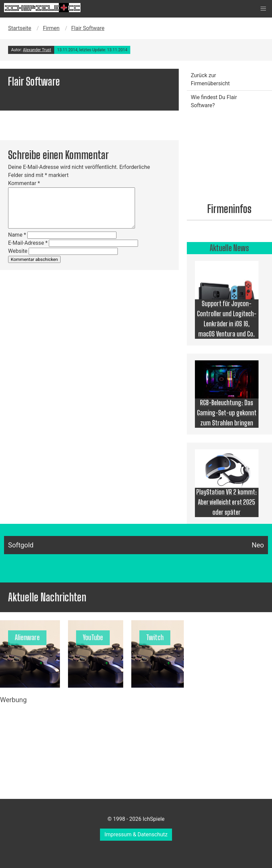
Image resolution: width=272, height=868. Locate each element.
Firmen (51, 28)
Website (18, 251)
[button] (263, 9)
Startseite (20, 28)
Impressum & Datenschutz (136, 834)
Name (17, 235)
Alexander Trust (37, 50)
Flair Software (88, 28)
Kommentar (24, 183)
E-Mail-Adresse (28, 243)
